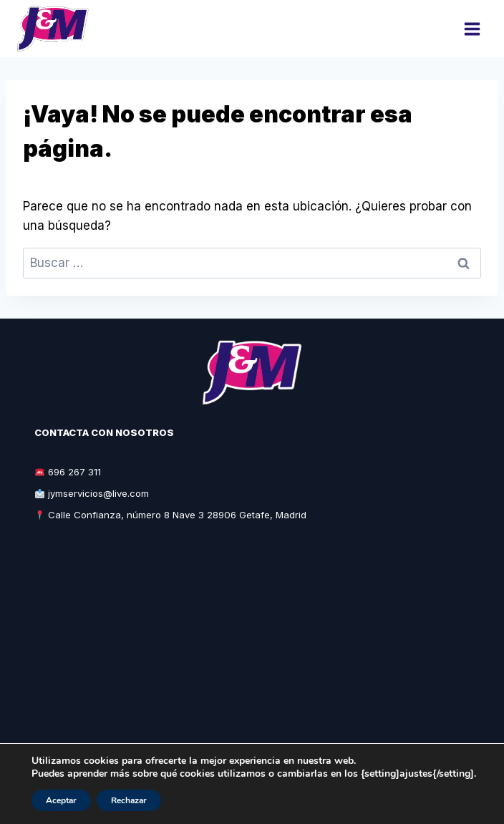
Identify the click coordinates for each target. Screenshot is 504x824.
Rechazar (129, 800)
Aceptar (61, 800)
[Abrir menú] (472, 29)
